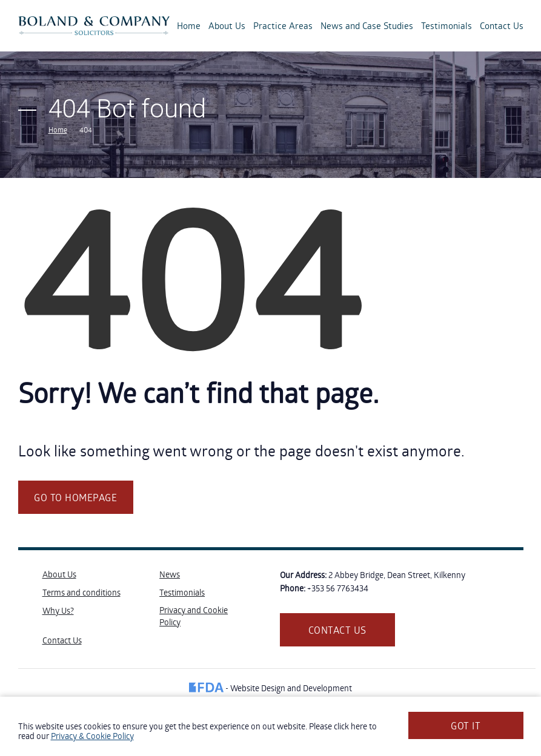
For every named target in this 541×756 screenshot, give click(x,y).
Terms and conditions (81, 592)
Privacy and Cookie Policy (194, 616)
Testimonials (446, 25)
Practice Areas (283, 25)
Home (189, 25)
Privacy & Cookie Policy (92, 736)
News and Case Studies (367, 25)
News (170, 574)
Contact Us (502, 25)
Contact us (337, 630)
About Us (227, 25)
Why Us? (58, 610)
